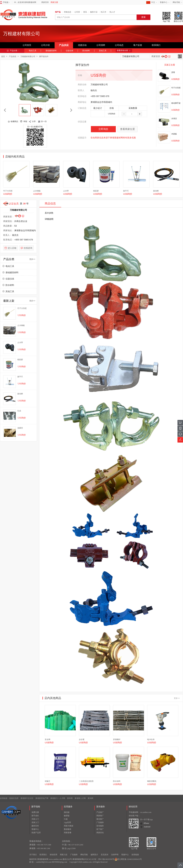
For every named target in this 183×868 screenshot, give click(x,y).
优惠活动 (82, 45)
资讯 (85, 12)
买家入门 (35, 819)
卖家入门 (35, 822)
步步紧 (82, 739)
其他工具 (103, 51)
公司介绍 (45, 45)
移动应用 (54, 855)
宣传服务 (100, 826)
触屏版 (67, 816)
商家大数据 (69, 826)
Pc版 (66, 819)
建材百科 (35, 826)
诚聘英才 (94, 855)
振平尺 (126, 191)
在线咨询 (28, 248)
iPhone (146, 823)
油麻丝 (20, 428)
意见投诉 (105, 855)
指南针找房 (14, 798)
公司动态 (119, 45)
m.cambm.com (146, 812)
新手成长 (35, 816)
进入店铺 (12, 248)
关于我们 (33, 855)
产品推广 (100, 812)
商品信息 (50, 203)
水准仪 (174, 119)
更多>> (32, 259)
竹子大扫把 (176, 88)
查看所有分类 (122, 50)
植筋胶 (96, 191)
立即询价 (103, 129)
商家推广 (100, 816)
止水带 (66, 191)
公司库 (77, 12)
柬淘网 (90, 798)
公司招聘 (101, 45)
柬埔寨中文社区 (27, 798)
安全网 (48, 739)
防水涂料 (117, 781)
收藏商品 (14, 121)
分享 (34, 121)
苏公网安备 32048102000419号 (128, 859)
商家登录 (45, 2)
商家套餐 (68, 833)
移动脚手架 (176, 103)
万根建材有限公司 (28, 56)
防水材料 (86, 51)
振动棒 (156, 191)
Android (147, 827)
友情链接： (5, 798)
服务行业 (94, 12)
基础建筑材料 (51, 51)
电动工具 (33, 51)
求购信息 (68, 12)
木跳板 (174, 134)
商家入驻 (64, 855)
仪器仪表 (70, 51)
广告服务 (100, 822)
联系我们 (156, 45)
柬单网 (70, 798)
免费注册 (35, 812)
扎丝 (19, 411)
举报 (25, 121)
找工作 (103, 12)
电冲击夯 (151, 739)
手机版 (6, 2)
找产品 (58, 12)
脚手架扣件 (44, 56)
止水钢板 (37, 191)
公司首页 (27, 45)
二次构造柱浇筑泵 (86, 781)
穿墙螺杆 (117, 739)
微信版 (67, 812)
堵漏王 (48, 781)
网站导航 (176, 2)
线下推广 (100, 829)
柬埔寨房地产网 (42, 798)
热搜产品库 (36, 833)
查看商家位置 (127, 129)
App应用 (67, 822)
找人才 (112, 12)
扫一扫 (44, 121)
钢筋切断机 (152, 781)
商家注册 (54, 2)
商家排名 (100, 833)
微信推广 (100, 819)
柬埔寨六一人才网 (58, 798)
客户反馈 (138, 45)
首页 (3, 56)
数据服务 (68, 829)
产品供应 (64, 45)
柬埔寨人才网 (80, 798)
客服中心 (164, 2)
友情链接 (135, 855)
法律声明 (115, 855)
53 (16, 226)
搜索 (143, 17)
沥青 (173, 72)
